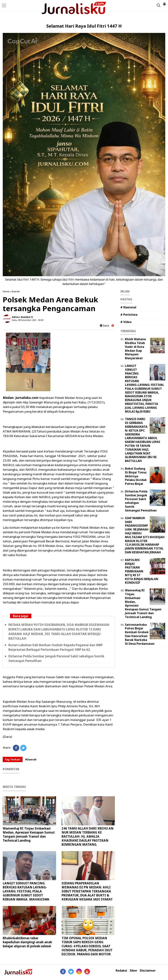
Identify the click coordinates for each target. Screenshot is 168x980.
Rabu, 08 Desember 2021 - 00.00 (28, 320)
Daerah (16, 291)
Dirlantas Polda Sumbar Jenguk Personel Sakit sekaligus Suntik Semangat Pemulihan (141, 501)
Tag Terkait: (13, 759)
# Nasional (128, 307)
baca (104, 325)
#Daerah (31, 759)
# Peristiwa (129, 315)
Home (6, 291)
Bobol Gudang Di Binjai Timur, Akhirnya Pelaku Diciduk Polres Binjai (136, 476)
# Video (126, 322)
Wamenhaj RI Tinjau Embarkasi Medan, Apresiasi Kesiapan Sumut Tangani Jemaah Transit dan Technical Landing (29, 834)
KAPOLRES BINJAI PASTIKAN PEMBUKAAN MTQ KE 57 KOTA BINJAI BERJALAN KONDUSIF (142, 571)
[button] (164, 3)
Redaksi (121, 971)
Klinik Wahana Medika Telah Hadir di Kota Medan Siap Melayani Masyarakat (135, 349)
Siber (133, 971)
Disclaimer (148, 971)
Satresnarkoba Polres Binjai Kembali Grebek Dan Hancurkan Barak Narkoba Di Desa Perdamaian (140, 634)
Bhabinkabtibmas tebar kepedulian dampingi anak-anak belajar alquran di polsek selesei (27, 942)
